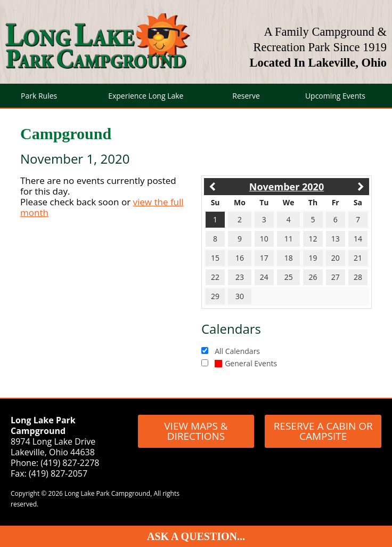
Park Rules (39, 96)
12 (313, 239)
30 (240, 296)
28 (358, 277)
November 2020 (287, 187)
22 (215, 277)
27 (336, 277)
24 (264, 277)
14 (358, 239)
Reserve (246, 96)
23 (240, 277)
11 (289, 239)
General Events (246, 363)
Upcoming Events (335, 96)
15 (215, 258)
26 (313, 277)
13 (336, 239)
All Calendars (237, 351)
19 (313, 258)
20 (336, 258)
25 (289, 277)
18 (289, 258)
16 (240, 258)
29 (215, 296)
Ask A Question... (196, 536)
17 (264, 258)
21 (358, 258)
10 (264, 239)
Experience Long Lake (146, 96)
